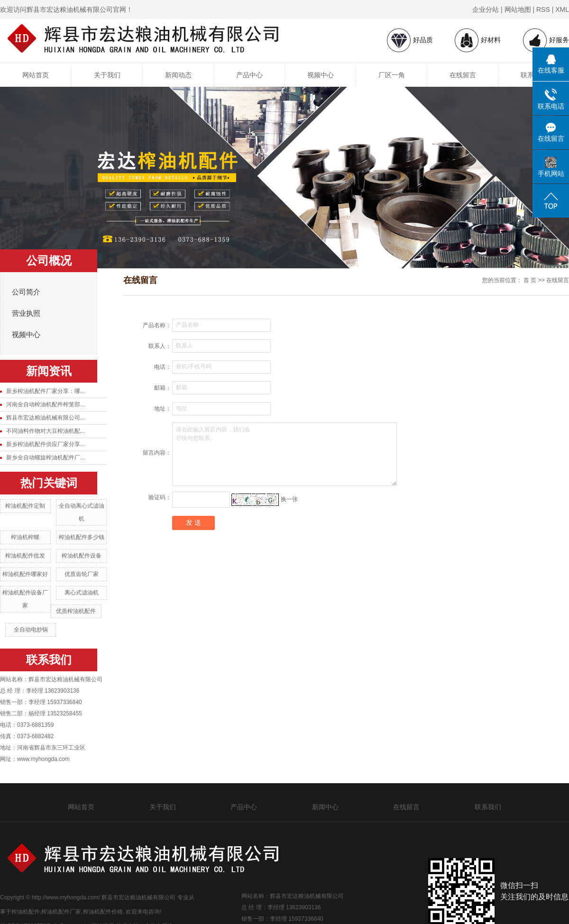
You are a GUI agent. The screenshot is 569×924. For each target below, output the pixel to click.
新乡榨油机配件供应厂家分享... (46, 444)
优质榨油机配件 (76, 611)
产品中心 (249, 75)
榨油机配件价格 (103, 912)
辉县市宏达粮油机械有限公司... (46, 418)
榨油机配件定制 (25, 506)
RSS (543, 9)
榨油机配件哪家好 (25, 574)
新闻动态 (178, 75)
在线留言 (463, 75)
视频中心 (321, 75)
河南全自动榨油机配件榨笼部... (46, 404)
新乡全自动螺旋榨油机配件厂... (46, 457)
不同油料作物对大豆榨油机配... (46, 431)
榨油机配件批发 (25, 556)
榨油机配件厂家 (61, 912)
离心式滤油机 (82, 593)
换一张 (289, 499)
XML (562, 9)
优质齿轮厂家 (82, 574)
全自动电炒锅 (31, 630)
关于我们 (107, 75)
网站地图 (518, 9)
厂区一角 (392, 75)
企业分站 (486, 9)
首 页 (530, 280)
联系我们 (488, 807)
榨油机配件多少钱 (82, 537)
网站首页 (36, 75)
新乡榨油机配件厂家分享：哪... (46, 391)
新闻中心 (325, 807)
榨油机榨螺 (25, 537)
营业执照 (26, 313)
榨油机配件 (26, 912)
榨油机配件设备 (82, 556)
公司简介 (26, 292)
